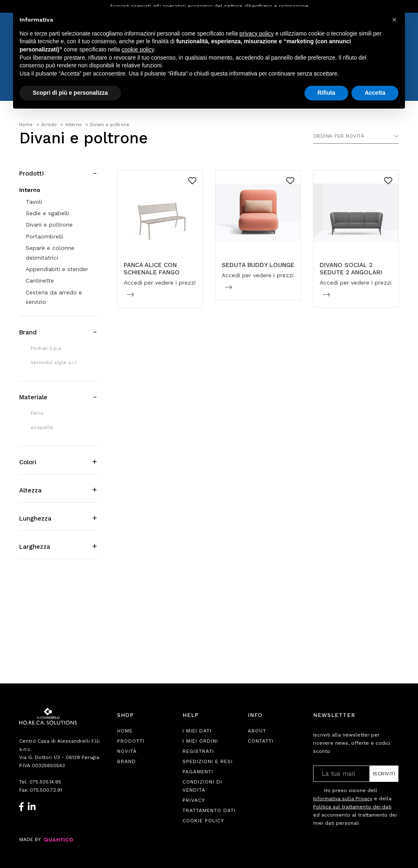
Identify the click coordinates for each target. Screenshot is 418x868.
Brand (127, 761)
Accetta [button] (375, 93)
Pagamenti (198, 772)
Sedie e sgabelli (47, 213)
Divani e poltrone (49, 225)
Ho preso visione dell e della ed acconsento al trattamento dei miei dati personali (355, 807)
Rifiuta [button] (327, 93)
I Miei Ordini (200, 741)
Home (125, 731)
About (257, 731)
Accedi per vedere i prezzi (160, 283)
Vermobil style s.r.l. (54, 363)
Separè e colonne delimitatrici (50, 253)
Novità (127, 751)
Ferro (37, 413)
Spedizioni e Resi (208, 761)
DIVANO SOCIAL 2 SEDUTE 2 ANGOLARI (351, 269)
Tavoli (34, 202)
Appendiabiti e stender (57, 269)
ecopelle (42, 427)
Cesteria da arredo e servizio (54, 297)
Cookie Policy (203, 821)
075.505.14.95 (45, 782)
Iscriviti (384, 774)
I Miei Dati (197, 731)
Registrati (198, 751)
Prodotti (131, 741)
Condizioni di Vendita (202, 786)
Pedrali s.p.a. (46, 348)
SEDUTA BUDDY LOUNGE (258, 265)
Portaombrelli (44, 236)
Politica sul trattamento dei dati (352, 807)
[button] (394, 20)
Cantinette (40, 280)
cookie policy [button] (138, 49)
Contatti (261, 741)
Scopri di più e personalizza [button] (70, 93)
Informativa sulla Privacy (343, 799)
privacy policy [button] (257, 33)
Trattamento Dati (209, 810)
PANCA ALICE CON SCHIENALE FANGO (152, 269)
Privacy (194, 800)
